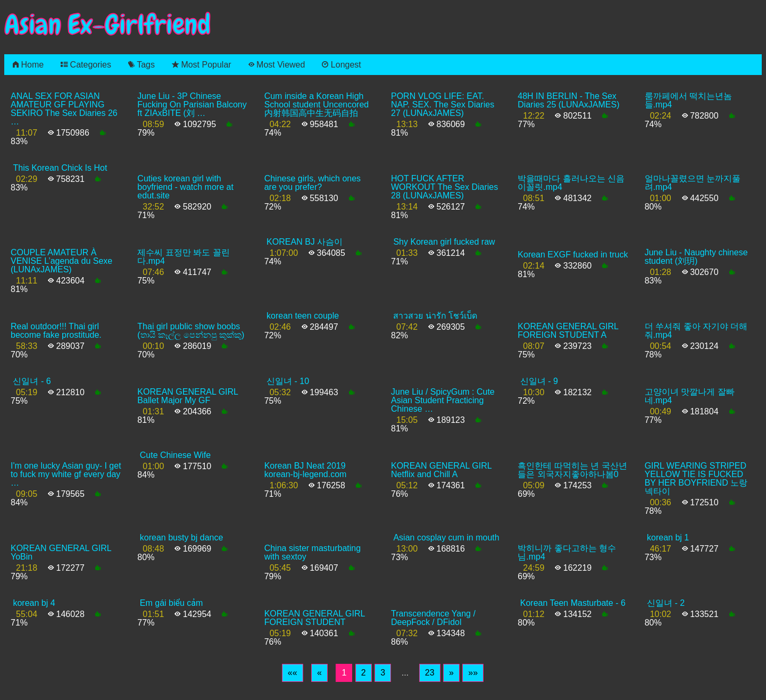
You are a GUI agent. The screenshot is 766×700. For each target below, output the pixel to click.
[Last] (473, 673)
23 (430, 673)
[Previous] (319, 673)
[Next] (451, 673)
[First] (293, 673)
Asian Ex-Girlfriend (107, 25)
